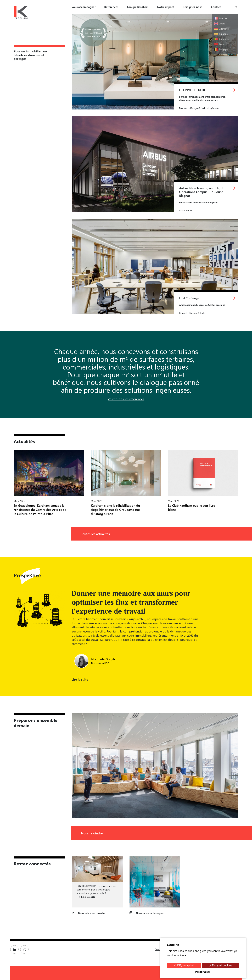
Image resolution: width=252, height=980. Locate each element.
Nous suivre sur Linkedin (91, 913)
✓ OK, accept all (184, 965)
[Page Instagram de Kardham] (25, 949)
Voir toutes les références (126, 399)
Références (111, 7)
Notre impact (166, 7)
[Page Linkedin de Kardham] (15, 949)
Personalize (203, 972)
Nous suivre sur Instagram (150, 913)
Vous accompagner (84, 7)
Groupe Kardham (138, 7)
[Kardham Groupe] (21, 13)
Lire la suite (80, 679)
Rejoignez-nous (192, 7)
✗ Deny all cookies (221, 965)
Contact (216, 7)
